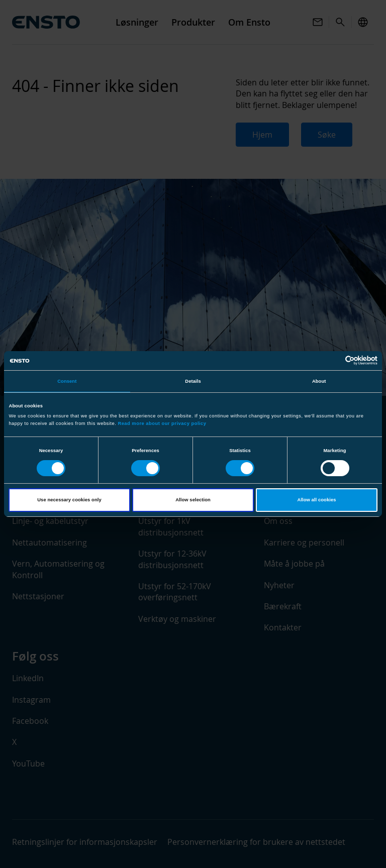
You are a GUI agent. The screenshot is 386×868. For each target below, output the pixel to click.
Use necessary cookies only (69, 500)
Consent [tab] (67, 381)
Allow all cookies (316, 500)
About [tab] (319, 381)
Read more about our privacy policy (162, 423)
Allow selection (193, 500)
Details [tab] (193, 381)
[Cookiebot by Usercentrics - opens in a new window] (333, 360)
